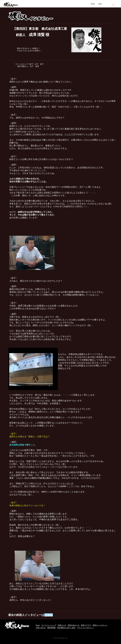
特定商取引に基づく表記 (66, 628)
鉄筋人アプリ (86, 625)
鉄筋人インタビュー (100, 625)
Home (38, 625)
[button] (113, 4)
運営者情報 (51, 628)
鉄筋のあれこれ (74, 625)
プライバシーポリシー (85, 628)
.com (66, 638)
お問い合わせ (41, 628)
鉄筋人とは (62, 625)
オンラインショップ (49, 625)
